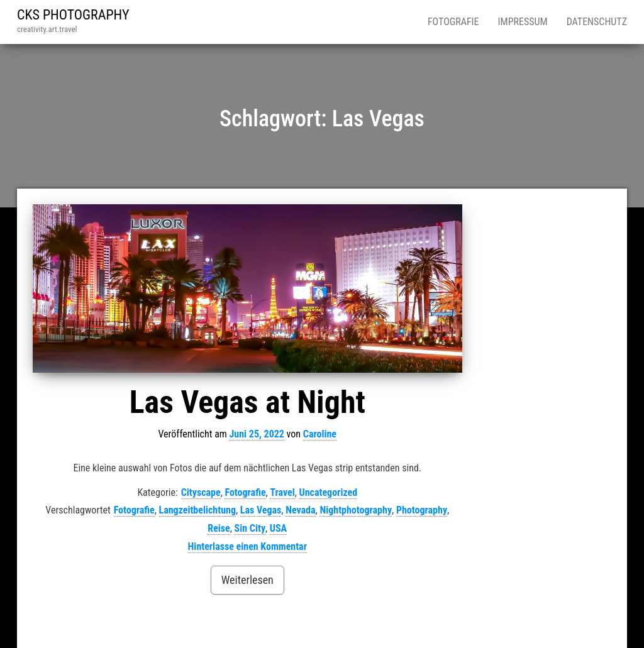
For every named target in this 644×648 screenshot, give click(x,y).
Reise (219, 528)
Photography (422, 510)
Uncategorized (329, 492)
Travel (282, 492)
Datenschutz (597, 22)
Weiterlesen (247, 580)
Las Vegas (261, 510)
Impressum (523, 22)
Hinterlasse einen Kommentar (247, 546)
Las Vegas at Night (247, 402)
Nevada (300, 510)
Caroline (320, 434)
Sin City (250, 528)
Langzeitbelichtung (197, 510)
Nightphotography (356, 510)
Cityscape (201, 492)
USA (278, 528)
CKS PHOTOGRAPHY (73, 15)
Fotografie (453, 22)
